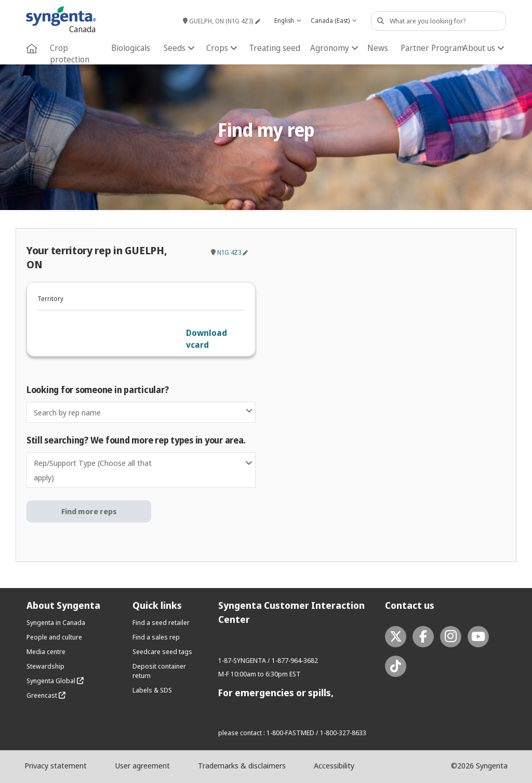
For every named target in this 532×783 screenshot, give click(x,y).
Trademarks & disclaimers (242, 765)
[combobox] (287, 21)
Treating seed (275, 48)
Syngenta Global (55, 681)
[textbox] (141, 412)
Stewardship (45, 666)
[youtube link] (478, 637)
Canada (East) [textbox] (330, 21)
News (378, 48)
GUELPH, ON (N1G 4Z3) (218, 21)
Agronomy (334, 48)
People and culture (54, 637)
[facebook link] (423, 637)
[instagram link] (451, 637)
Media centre (46, 651)
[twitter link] (396, 637)
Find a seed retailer (161, 622)
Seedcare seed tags (162, 651)
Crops (222, 48)
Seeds (179, 48)
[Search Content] (438, 21)
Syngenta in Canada (56, 622)
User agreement (142, 765)
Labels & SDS (152, 690)
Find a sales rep (156, 637)
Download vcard (207, 339)
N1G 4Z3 (229, 252)
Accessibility (334, 765)
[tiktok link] (396, 666)
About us (484, 48)
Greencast (46, 695)
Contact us (410, 605)
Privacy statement (56, 765)
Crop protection (70, 54)
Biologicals (131, 48)
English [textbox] (284, 21)
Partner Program (432, 48)
